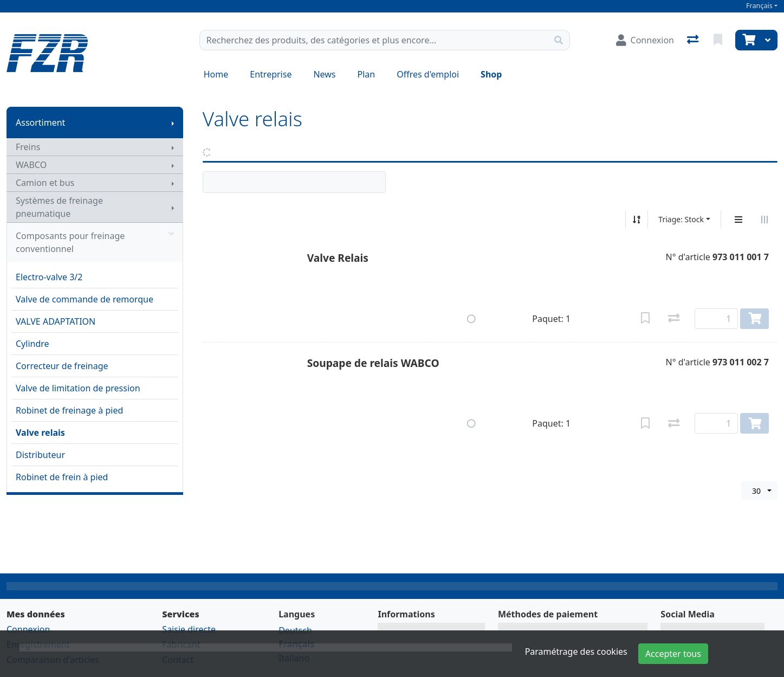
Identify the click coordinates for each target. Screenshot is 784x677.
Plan (367, 74)
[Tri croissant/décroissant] (637, 220)
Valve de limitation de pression (78, 388)
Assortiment (40, 122)
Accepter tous (673, 654)
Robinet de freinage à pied (69, 410)
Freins (28, 147)
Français (759, 6)
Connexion (28, 629)
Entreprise (271, 74)
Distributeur (40, 455)
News (324, 74)
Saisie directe (189, 629)
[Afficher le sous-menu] (173, 122)
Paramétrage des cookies (576, 652)
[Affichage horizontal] (764, 220)
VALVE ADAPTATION (56, 321)
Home (216, 74)
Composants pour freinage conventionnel (95, 242)
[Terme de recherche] (374, 40)
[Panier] (748, 40)
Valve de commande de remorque (85, 299)
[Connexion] (645, 40)
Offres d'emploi (428, 74)
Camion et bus (45, 183)
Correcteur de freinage (62, 366)
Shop (491, 74)
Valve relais (40, 433)
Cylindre (33, 344)
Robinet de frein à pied (62, 477)
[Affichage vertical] (738, 220)
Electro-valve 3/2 (49, 277)
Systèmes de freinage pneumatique (59, 207)
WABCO (31, 165)
